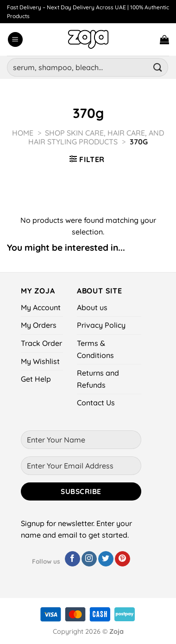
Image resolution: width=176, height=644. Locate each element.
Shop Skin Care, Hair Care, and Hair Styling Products (96, 137)
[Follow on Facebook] (72, 559)
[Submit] (158, 67)
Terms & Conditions (95, 349)
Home (23, 133)
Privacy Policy (101, 325)
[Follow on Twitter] (106, 559)
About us (92, 307)
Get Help (36, 379)
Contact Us (96, 403)
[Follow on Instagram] (89, 559)
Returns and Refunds (98, 379)
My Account (41, 307)
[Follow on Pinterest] (123, 559)
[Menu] (15, 40)
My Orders (39, 325)
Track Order (41, 343)
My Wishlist (40, 361)
